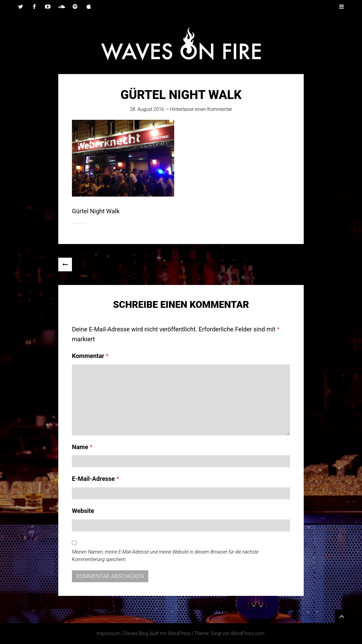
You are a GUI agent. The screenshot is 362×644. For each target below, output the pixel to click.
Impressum (108, 633)
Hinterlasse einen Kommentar (201, 109)
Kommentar (90, 356)
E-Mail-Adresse (95, 479)
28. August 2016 (147, 109)
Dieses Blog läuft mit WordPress (157, 633)
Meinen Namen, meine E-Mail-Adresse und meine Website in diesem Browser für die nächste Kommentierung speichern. (165, 556)
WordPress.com (248, 633)
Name (82, 447)
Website (83, 511)
